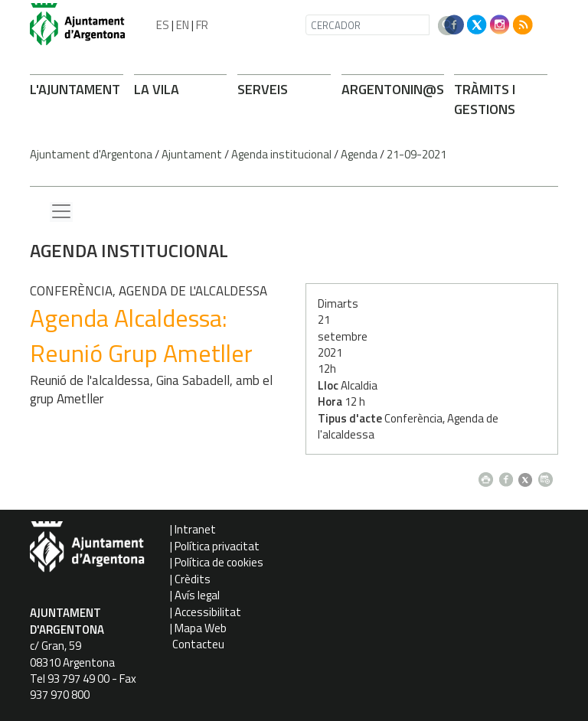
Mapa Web (201, 628)
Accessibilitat (208, 612)
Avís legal (197, 595)
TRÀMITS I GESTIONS (485, 99)
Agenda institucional (281, 154)
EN (183, 25)
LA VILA (157, 89)
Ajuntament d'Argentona (91, 154)
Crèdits (193, 579)
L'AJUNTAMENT (75, 89)
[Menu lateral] (61, 212)
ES (163, 25)
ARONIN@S (393, 89)
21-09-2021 (416, 154)
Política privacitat (217, 546)
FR (202, 25)
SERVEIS (263, 89)
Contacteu (198, 644)
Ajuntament (192, 154)
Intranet (195, 529)
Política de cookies (219, 562)
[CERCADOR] (367, 25)
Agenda (359, 154)
